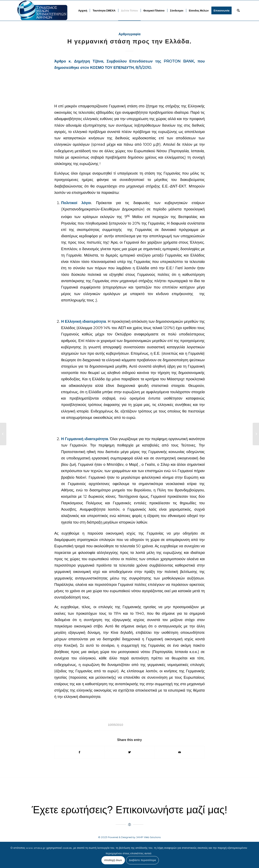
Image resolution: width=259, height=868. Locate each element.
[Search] (238, 10)
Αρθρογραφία (130, 34)
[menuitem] (83, 10)
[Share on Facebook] (79, 752)
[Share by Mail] (180, 752)
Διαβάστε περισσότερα (142, 860)
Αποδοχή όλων (113, 860)
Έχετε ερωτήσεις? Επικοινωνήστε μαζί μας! (129, 810)
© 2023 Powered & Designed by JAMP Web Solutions (129, 837)
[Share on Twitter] (130, 752)
